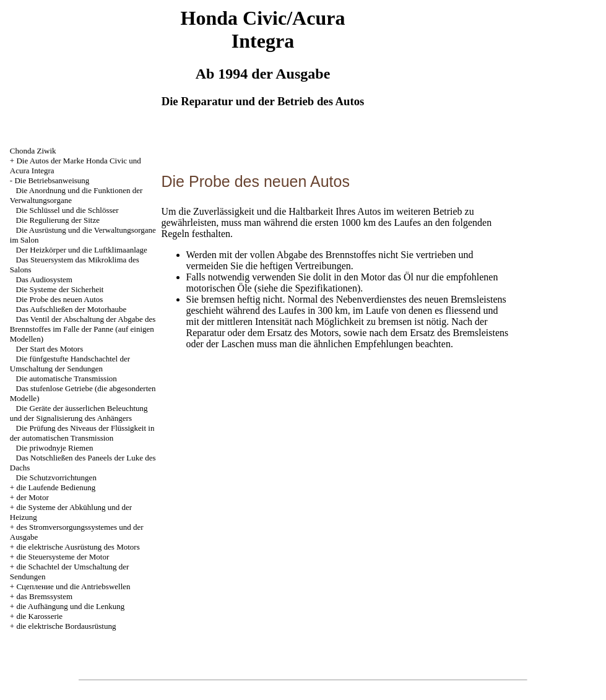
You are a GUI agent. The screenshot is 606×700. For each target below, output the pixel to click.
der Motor (32, 497)
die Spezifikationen (319, 288)
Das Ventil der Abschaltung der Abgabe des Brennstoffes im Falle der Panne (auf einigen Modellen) (83, 329)
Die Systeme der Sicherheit (60, 289)
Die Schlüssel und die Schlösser (67, 210)
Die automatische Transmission (67, 378)
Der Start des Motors (50, 349)
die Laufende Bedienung (56, 487)
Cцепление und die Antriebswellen (73, 586)
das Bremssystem (44, 596)
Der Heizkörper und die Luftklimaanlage (82, 250)
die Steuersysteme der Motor (63, 557)
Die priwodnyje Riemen (55, 448)
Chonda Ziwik (33, 151)
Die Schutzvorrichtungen (56, 477)
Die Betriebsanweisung (52, 180)
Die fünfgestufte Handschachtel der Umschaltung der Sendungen (70, 364)
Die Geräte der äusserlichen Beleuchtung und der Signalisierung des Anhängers (79, 413)
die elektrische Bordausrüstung (66, 626)
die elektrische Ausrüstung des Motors (78, 547)
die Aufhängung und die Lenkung (70, 606)
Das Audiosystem (44, 279)
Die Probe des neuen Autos (60, 299)
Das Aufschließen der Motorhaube (71, 309)
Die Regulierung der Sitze (58, 220)
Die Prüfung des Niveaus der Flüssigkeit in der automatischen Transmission (82, 433)
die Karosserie (39, 616)
